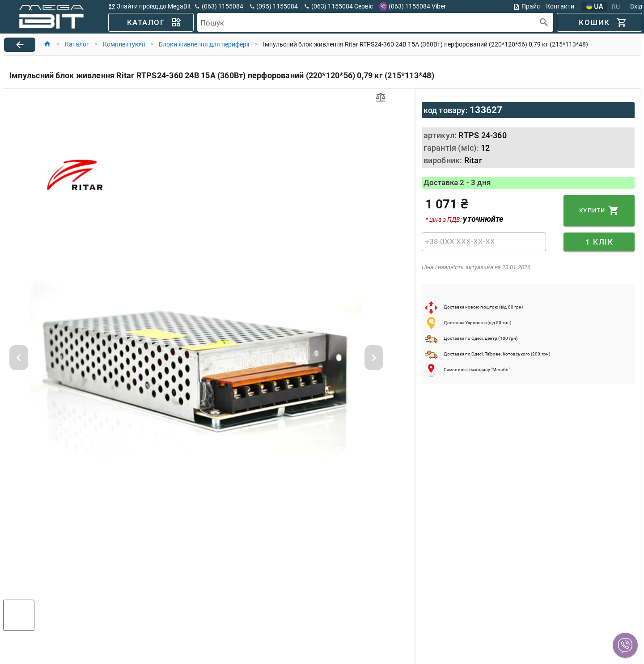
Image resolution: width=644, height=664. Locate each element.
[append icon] (544, 23)
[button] (625, 645)
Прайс (526, 6)
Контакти (560, 6)
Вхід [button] (636, 6)
